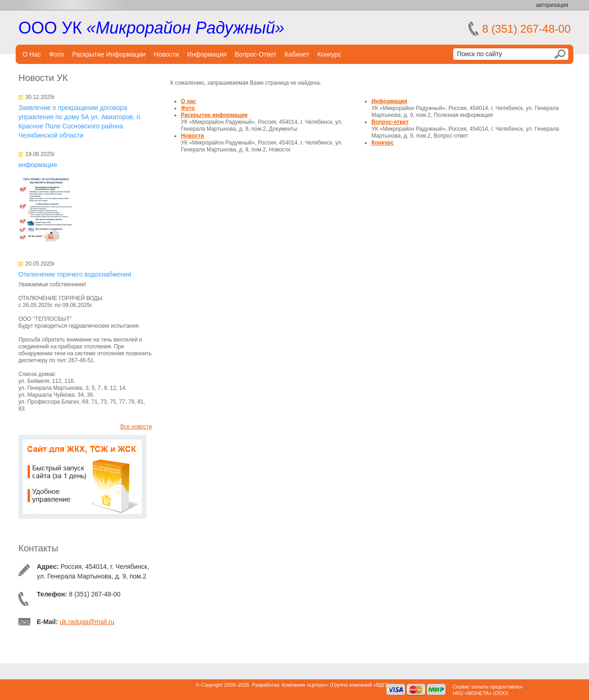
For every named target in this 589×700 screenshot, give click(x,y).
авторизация (552, 5)
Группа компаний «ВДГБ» (362, 685)
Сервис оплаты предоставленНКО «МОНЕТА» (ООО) (488, 690)
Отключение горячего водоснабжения (75, 274)
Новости (166, 54)
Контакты (38, 548)
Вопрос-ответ (255, 54)
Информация (207, 54)
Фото (57, 54)
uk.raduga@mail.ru (87, 622)
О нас (32, 54)
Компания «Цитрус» (305, 685)
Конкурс (329, 54)
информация (38, 165)
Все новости (136, 427)
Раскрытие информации (109, 54)
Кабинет (297, 54)
